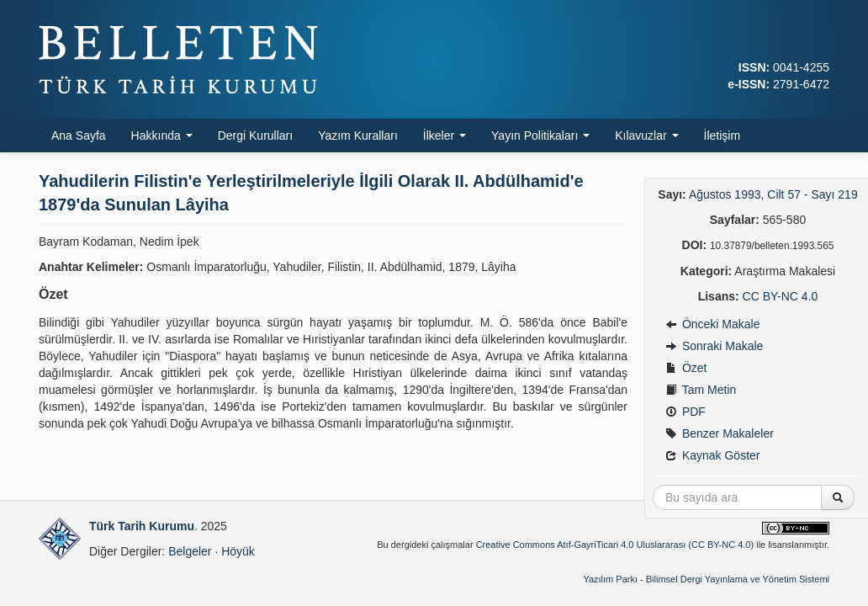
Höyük (238, 551)
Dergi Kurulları (255, 136)
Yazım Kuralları (358, 136)
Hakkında (162, 136)
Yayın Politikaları (540, 136)
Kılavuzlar (646, 136)
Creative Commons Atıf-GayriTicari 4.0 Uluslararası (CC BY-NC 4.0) (615, 545)
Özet (686, 368)
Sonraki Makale (714, 346)
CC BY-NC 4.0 (781, 296)
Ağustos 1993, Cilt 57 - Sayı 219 (773, 194)
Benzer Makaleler (720, 433)
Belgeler (190, 551)
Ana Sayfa (79, 136)
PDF (685, 412)
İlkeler (445, 136)
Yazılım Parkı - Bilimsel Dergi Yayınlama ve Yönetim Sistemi (706, 579)
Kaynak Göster (713, 455)
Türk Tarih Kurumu (142, 526)
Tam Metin (701, 390)
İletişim (722, 136)
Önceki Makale (712, 324)
